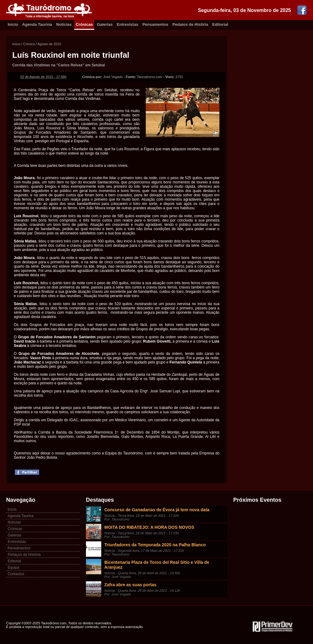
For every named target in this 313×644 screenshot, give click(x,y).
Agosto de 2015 (49, 44)
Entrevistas (128, 24)
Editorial (220, 24)
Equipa (13, 567)
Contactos (16, 574)
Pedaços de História (24, 555)
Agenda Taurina (37, 24)
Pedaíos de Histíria (190, 24)
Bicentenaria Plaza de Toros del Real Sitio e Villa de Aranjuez (157, 565)
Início (16, 44)
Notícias (64, 24)
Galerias (105, 24)
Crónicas (84, 24)
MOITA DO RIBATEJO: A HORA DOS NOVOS (149, 527)
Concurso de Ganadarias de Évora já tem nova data (157, 510)
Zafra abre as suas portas (130, 585)
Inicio (13, 24)
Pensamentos (155, 24)
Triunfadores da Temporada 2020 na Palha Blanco (155, 545)
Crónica (29, 44)
